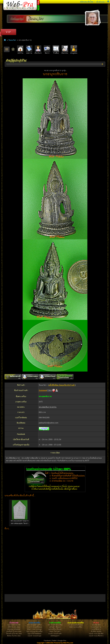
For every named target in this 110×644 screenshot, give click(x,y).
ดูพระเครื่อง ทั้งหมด (55, 629)
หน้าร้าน (20, 50)
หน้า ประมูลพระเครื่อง (34, 625)
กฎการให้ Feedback (34, 634)
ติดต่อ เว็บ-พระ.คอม (14, 636)
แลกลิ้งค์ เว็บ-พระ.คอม (14, 631)
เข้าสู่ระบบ (100, 2)
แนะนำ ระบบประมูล (34, 636)
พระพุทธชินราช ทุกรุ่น (48, 407)
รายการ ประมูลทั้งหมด (34, 627)
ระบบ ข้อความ (96, 627)
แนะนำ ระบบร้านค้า (55, 634)
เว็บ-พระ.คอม (14, 623)
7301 (50, 390)
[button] (108, 2)
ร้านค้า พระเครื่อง (55, 623)
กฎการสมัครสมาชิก (14, 625)
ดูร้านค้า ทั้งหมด (55, 627)
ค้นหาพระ (65, 50)
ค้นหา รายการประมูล (34, 629)
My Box (96, 623)
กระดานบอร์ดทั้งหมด (76, 625)
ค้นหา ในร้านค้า (55, 631)
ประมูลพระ (74, 50)
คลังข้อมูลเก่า (55, 636)
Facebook (47, 641)
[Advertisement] (55, 561)
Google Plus (62, 641)
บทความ (29, 50)
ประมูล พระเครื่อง (34, 623)
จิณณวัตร (36, 19)
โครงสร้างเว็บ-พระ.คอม (14, 634)
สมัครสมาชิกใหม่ (87, 2)
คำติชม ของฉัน (96, 631)
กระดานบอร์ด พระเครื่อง (76, 623)
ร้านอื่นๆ (56, 50)
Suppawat (43, 390)
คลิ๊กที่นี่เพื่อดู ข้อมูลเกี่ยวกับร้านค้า (62, 385)
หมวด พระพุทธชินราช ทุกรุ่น (55, 71)
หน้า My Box (96, 625)
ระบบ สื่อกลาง (96, 629)
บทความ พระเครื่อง (76, 627)
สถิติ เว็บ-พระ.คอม (14, 627)
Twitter (54, 641)
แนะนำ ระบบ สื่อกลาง (96, 636)
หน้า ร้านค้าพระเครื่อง (55, 625)
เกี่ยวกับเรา (38, 50)
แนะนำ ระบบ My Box (96, 634)
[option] (20, 513)
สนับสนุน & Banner (14, 629)
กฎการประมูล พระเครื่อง (34, 631)
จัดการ (47, 50)
